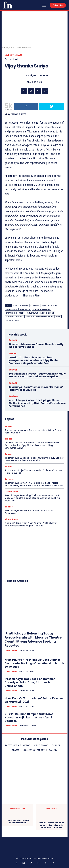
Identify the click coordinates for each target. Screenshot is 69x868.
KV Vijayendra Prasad (41, 309)
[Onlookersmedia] (8, 5)
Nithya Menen (11, 313)
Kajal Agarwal (12, 309)
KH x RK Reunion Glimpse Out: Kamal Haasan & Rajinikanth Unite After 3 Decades (29, 718)
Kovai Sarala (25, 309)
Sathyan (51, 313)
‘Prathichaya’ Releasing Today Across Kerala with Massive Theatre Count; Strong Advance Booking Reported (32, 498)
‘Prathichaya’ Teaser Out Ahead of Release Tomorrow (29, 512)
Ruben (22, 313)
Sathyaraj (10, 317)
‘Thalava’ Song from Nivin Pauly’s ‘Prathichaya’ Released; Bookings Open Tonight (31, 524)
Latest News (13, 55)
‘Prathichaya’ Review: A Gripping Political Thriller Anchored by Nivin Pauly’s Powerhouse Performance (37, 403)
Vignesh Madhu (39, 75)
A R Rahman (35, 306)
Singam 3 (20, 317)
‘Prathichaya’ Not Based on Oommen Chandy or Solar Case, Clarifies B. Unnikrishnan (30, 682)
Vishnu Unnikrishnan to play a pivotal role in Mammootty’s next (52, 825)
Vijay (17, 321)
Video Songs (11, 519)
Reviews (14, 396)
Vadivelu (9, 321)
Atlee (44, 306)
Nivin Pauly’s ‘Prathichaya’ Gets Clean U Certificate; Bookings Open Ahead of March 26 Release (34, 663)
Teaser (13, 340)
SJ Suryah (30, 317)
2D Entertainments (20, 306)
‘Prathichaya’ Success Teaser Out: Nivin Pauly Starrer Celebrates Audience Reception (37, 375)
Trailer (13, 353)
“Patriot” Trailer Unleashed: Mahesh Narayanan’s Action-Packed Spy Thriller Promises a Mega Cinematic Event (34, 360)
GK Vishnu (53, 306)
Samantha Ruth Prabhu (36, 313)
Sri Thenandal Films (45, 317)
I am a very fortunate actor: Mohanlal (18, 822)
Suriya (58, 317)
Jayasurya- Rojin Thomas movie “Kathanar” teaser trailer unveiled (36, 388)
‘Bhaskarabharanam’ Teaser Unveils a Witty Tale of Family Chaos (36, 346)
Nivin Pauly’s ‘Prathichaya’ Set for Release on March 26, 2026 (34, 700)
